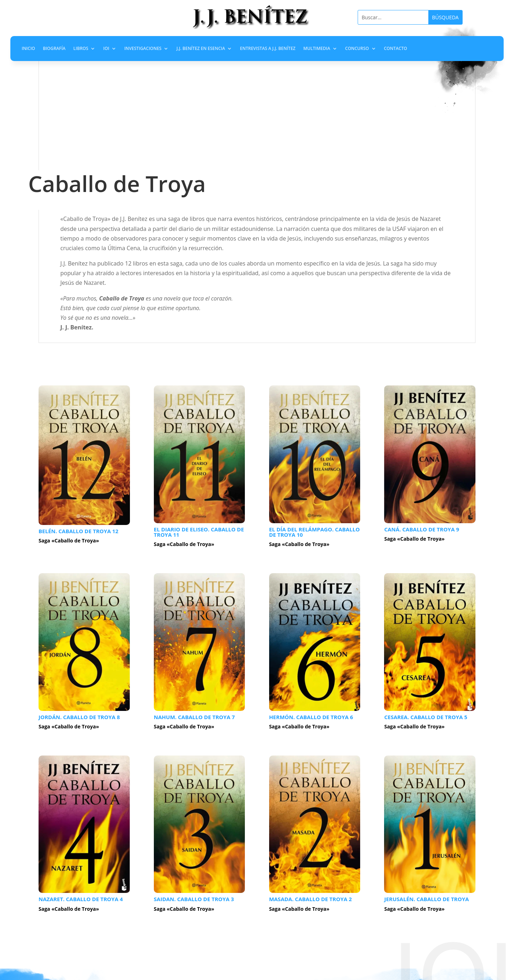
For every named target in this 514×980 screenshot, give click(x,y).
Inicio (28, 49)
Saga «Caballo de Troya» (69, 540)
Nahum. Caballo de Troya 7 (194, 717)
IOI (106, 49)
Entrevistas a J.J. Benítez (268, 49)
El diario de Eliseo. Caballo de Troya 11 (199, 532)
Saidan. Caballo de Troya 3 (194, 899)
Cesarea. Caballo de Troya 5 (426, 717)
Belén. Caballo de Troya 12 (79, 531)
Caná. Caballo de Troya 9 (422, 529)
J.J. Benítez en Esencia (201, 49)
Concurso (357, 49)
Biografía (54, 49)
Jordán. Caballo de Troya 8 (79, 717)
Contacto (396, 49)
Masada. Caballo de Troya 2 (311, 899)
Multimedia (317, 49)
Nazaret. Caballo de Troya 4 (81, 899)
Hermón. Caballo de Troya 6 (311, 717)
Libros (81, 49)
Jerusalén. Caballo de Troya (426, 899)
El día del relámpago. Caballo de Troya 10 (314, 532)
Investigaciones (143, 49)
